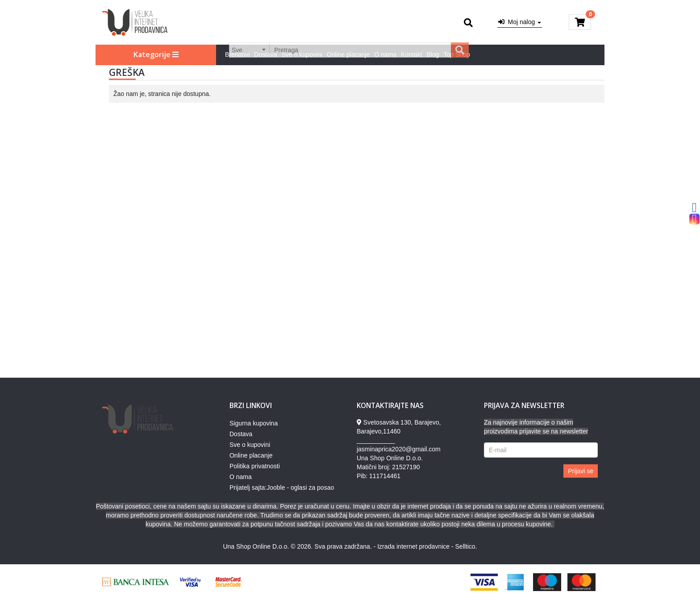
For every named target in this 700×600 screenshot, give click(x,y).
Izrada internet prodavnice (413, 546)
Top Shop (457, 54)
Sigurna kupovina (254, 423)
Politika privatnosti (255, 466)
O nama (385, 54)
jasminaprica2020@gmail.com (399, 449)
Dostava (265, 54)
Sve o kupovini (302, 54)
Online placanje (348, 54)
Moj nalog (520, 22)
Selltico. (466, 546)
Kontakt (411, 54)
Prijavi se (581, 471)
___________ (376, 440)
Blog (433, 54)
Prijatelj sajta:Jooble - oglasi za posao (282, 487)
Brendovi (237, 54)
